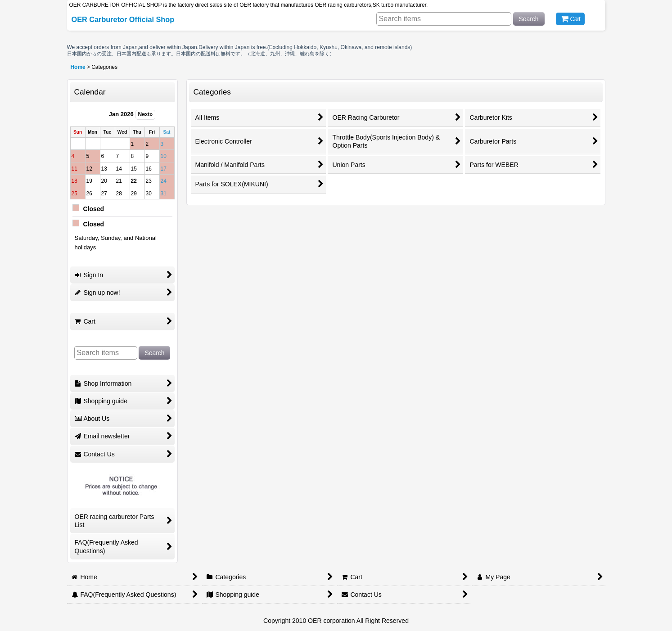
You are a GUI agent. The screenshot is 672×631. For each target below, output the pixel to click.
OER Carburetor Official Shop (123, 19)
